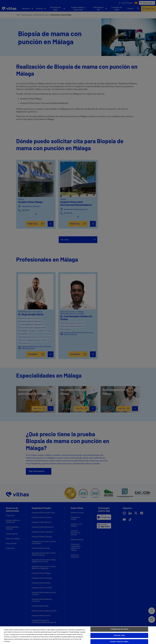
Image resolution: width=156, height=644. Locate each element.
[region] (78, 635)
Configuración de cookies (119, 629)
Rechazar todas (119, 635)
